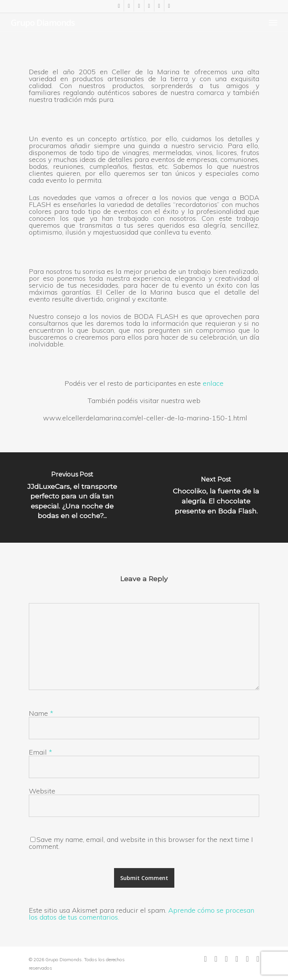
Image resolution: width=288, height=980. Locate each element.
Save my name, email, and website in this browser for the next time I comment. (141, 843)
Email (41, 752)
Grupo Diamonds (43, 22)
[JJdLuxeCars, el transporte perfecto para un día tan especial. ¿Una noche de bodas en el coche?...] (72, 497)
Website (42, 791)
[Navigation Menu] (273, 22)
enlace (213, 383)
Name (41, 713)
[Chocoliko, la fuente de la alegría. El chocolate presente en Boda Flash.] (216, 497)
